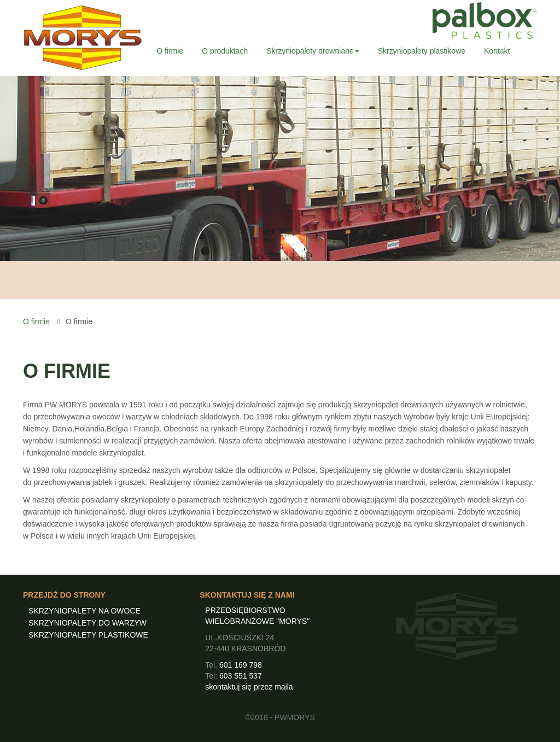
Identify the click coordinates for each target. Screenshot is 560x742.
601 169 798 (241, 665)
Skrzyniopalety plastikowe (422, 51)
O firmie (170, 51)
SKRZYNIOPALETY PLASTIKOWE (88, 635)
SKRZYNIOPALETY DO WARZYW (87, 623)
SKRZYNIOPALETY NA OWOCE (84, 611)
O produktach (225, 51)
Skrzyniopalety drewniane (313, 51)
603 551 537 (241, 676)
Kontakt (497, 51)
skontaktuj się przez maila (249, 687)
